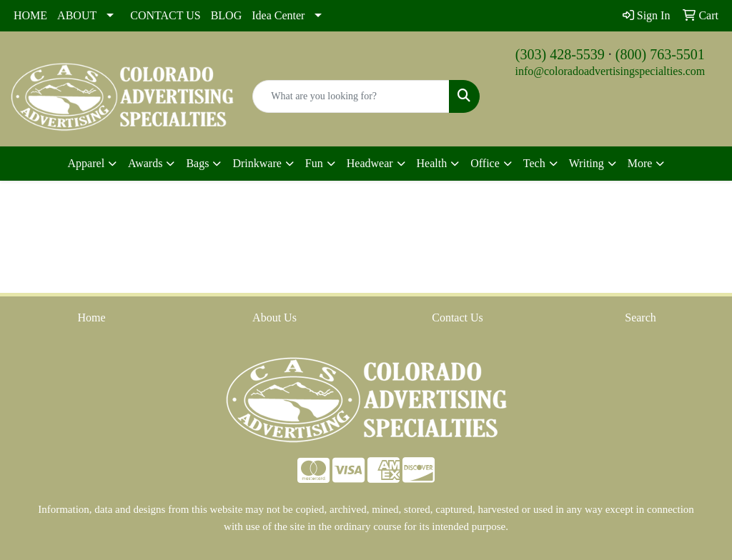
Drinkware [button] (257, 163)
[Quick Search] (351, 96)
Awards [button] (145, 163)
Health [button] (432, 163)
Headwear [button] (370, 163)
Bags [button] (197, 163)
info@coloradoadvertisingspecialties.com (610, 71)
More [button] (640, 163)
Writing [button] (587, 163)
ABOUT (77, 15)
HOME (30, 15)
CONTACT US (165, 15)
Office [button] (485, 163)
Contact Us (457, 317)
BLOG (227, 15)
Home (91, 317)
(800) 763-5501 (660, 54)
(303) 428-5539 (560, 54)
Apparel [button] (86, 163)
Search (640, 317)
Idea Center (278, 15)
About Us (274, 317)
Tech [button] (534, 163)
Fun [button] (314, 163)
